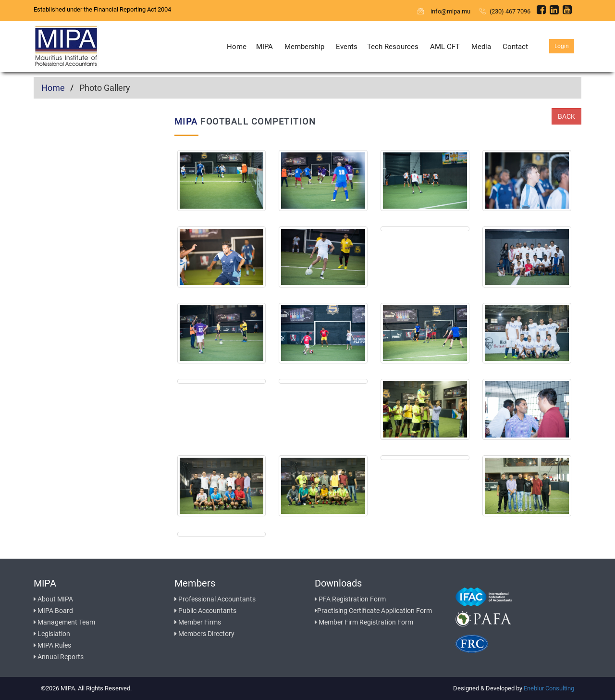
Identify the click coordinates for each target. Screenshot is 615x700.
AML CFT (445, 47)
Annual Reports (59, 657)
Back (566, 116)
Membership (304, 47)
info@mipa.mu (445, 11)
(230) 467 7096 (505, 11)
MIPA (264, 47)
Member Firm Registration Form (364, 622)
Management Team (64, 622)
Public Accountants (205, 611)
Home (237, 47)
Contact (515, 47)
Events (347, 47)
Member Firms (198, 622)
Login (562, 46)
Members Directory (204, 634)
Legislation (52, 634)
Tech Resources (393, 47)
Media (481, 47)
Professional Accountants (215, 599)
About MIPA (53, 599)
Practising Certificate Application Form (373, 611)
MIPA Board (53, 611)
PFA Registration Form (350, 599)
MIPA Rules (52, 645)
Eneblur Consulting (549, 688)
